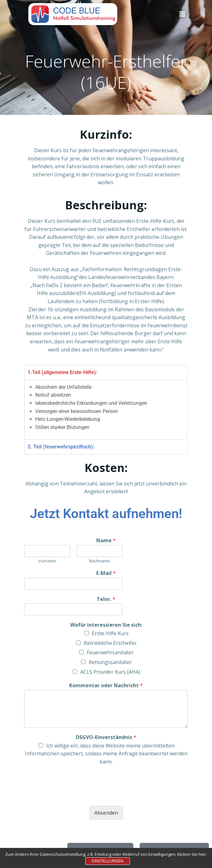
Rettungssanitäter (110, 662)
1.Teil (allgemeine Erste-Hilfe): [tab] (62, 372)
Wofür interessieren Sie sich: (106, 625)
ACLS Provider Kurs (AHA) (110, 672)
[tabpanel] (106, 410)
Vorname (47, 561)
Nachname (99, 561)
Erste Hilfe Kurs (110, 633)
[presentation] (72, 796)
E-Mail (106, 573)
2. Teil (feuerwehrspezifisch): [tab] (61, 447)
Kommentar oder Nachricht (106, 686)
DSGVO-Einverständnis (106, 737)
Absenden (106, 813)
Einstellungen (108, 861)
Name (106, 541)
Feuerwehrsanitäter (110, 652)
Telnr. (106, 599)
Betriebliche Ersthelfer (110, 643)
